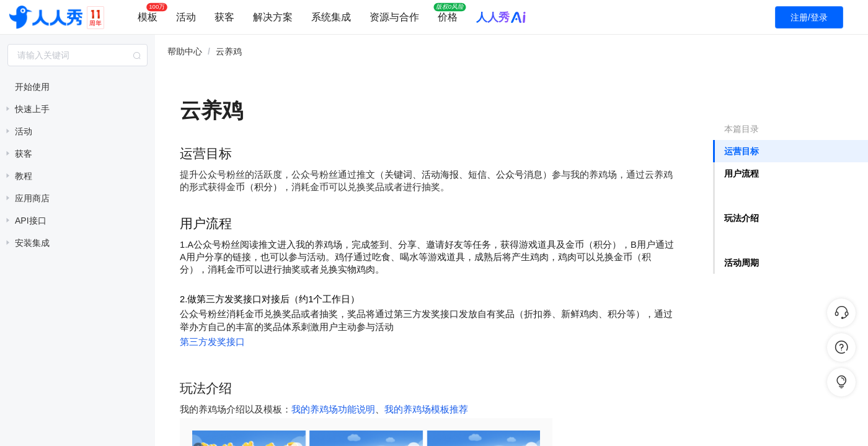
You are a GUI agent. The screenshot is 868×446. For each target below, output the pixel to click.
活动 (186, 17)
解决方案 (273, 17)
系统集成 (331, 17)
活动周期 (742, 263)
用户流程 (742, 173)
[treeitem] (77, 87)
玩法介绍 (742, 218)
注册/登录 (809, 17)
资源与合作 (394, 17)
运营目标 (742, 151)
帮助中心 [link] (185, 51)
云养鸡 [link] (229, 51)
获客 (224, 17)
